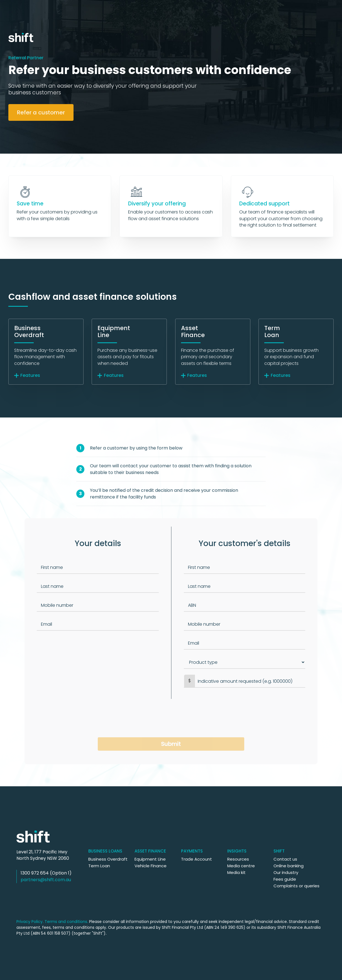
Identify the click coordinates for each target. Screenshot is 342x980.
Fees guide (285, 879)
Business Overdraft (108, 859)
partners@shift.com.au (46, 880)
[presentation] (171, 718)
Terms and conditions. (66, 922)
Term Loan (99, 866)
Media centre (241, 866)
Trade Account (196, 859)
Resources (238, 859)
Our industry (286, 872)
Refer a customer (41, 112)
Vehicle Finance (151, 866)
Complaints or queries (296, 886)
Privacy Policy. (30, 922)
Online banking (289, 866)
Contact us (285, 859)
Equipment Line (150, 859)
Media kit (236, 872)
